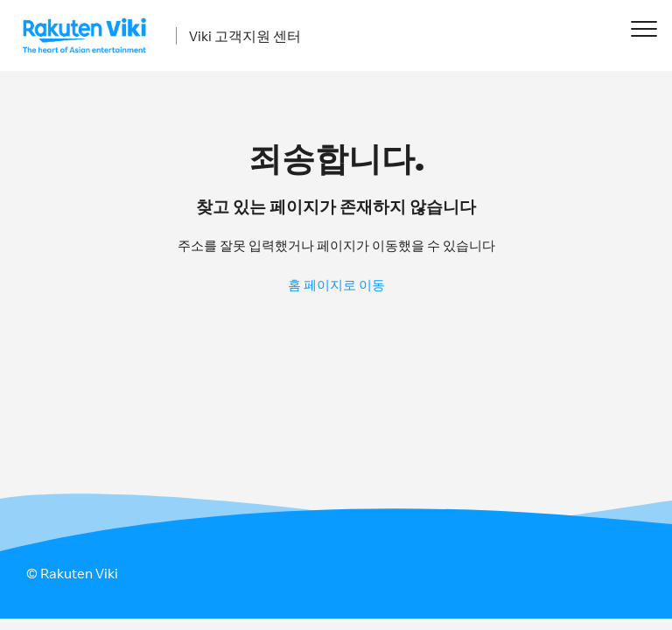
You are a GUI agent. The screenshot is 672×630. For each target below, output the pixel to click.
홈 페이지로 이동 (336, 285)
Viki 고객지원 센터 (245, 36)
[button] (644, 28)
